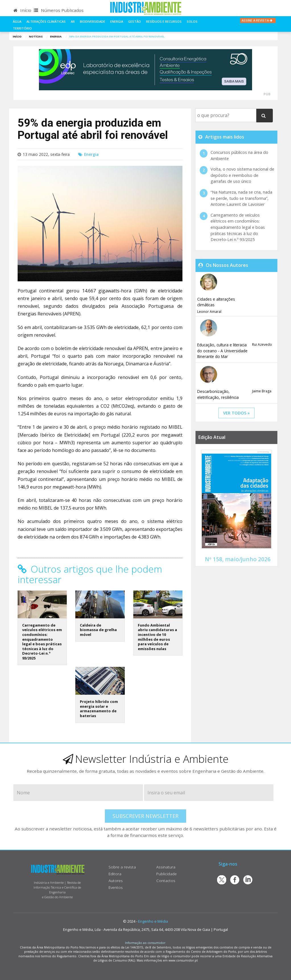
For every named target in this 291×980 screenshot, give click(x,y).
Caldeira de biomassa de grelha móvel (98, 630)
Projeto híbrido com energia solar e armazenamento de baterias (99, 709)
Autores (116, 880)
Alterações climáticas (46, 21)
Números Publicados (59, 10)
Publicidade (167, 874)
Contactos (166, 880)
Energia (117, 21)
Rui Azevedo (262, 345)
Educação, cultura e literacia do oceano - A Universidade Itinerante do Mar (222, 351)
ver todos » (236, 413)
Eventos (116, 887)
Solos (192, 21)
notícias (36, 36)
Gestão (135, 21)
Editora (115, 874)
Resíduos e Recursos (164, 21)
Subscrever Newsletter (145, 816)
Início (22, 10)
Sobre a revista (122, 867)
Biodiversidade (93, 21)
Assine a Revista (258, 20)
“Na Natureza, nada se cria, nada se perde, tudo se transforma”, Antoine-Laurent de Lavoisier (241, 198)
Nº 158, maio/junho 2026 (238, 559)
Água (17, 21)
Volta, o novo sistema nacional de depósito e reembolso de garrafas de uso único (242, 175)
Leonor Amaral (209, 312)
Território (22, 28)
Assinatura (166, 867)
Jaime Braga (262, 391)
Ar (73, 21)
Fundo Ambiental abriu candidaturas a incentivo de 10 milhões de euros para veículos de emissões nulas (157, 637)
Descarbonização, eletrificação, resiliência (218, 394)
